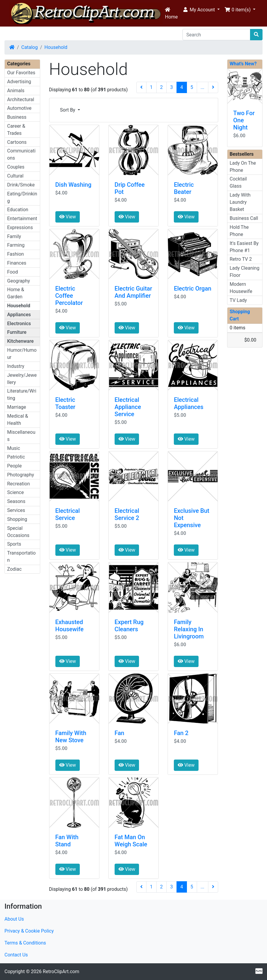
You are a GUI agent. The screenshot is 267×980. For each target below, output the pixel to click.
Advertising (19, 82)
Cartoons (17, 142)
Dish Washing (74, 185)
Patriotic (16, 457)
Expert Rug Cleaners (129, 626)
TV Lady (238, 300)
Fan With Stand (67, 841)
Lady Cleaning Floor (245, 272)
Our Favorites (21, 73)
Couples (16, 167)
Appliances (19, 315)
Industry (16, 366)
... (203, 87)
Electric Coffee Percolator (69, 296)
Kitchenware (20, 341)
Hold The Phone (239, 231)
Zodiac (14, 569)
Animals (16, 91)
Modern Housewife (241, 288)
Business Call (244, 218)
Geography (19, 281)
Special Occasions (18, 532)
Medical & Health (18, 420)
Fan (120, 733)
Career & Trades (16, 130)
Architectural (21, 99)
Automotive (19, 108)
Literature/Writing (22, 395)
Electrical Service (68, 514)
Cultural (15, 176)
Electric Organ (193, 288)
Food (13, 272)
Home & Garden (16, 293)
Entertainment (22, 219)
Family (14, 236)
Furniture (17, 332)
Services (16, 510)
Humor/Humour (22, 354)
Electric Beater (184, 188)
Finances (17, 263)
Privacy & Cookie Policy (29, 931)
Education (18, 210)
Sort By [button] (68, 110)
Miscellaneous (21, 436)
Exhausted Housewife (70, 626)
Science (15, 492)
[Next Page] (213, 87)
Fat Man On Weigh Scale (131, 841)
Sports (14, 544)
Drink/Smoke (21, 185)
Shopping (17, 519)
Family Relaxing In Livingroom (189, 629)
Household (56, 47)
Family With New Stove (71, 737)
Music (14, 448)
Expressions (20, 227)
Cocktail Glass (238, 182)
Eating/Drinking (22, 197)
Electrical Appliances (189, 403)
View (68, 217)
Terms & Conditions (25, 943)
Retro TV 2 (241, 259)
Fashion (15, 254)
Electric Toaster (65, 403)
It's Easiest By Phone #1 (244, 247)
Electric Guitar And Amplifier (133, 292)
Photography (21, 475)
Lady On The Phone (243, 167)
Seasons (16, 501)
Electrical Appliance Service (128, 407)
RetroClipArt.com (61, 971)
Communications (21, 154)
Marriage (17, 407)
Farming (16, 245)
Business (17, 117)
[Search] (216, 35)
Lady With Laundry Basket (240, 202)
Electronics (19, 324)
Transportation (21, 557)
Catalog (30, 47)
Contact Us (16, 955)
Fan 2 (181, 733)
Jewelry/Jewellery (22, 379)
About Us (14, 919)
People (14, 466)
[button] (201, 10)
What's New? (243, 64)
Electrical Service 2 (127, 514)
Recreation (18, 484)
